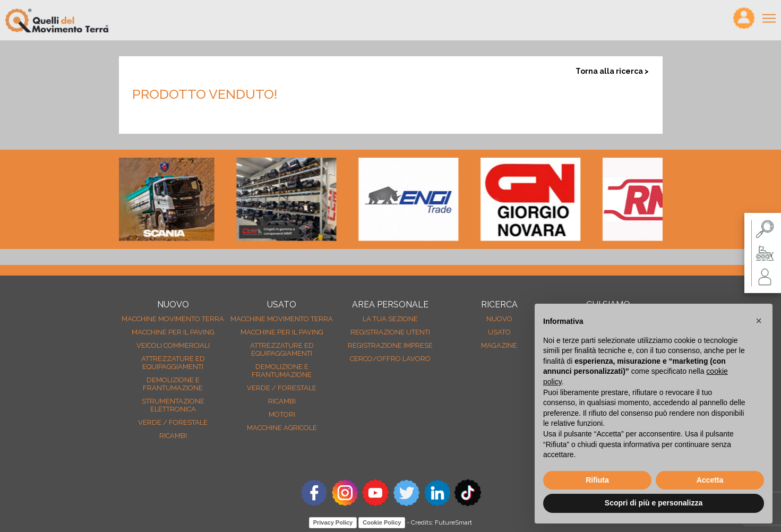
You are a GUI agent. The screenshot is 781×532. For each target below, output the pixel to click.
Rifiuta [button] (597, 480)
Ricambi (173, 436)
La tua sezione (390, 319)
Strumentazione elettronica (173, 405)
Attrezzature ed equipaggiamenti (173, 363)
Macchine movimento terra (173, 319)
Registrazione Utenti (390, 332)
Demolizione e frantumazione (173, 384)
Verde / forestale (173, 422)
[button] (759, 321)
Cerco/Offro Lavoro (390, 359)
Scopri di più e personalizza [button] (654, 503)
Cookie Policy (382, 522)
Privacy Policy (333, 522)
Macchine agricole (282, 428)
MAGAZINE (499, 345)
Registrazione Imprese (390, 345)
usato (499, 332)
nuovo (499, 319)
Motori (282, 414)
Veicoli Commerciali (173, 345)
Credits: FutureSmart (441, 522)
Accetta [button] (710, 480)
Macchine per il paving (173, 332)
